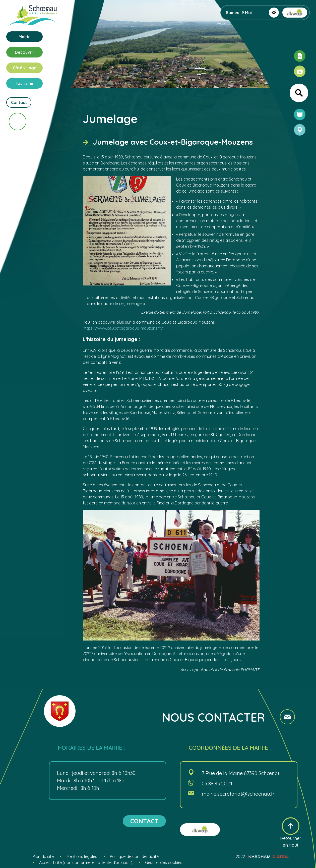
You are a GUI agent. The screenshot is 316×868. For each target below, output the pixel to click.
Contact (19, 102)
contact (144, 821)
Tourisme (24, 83)
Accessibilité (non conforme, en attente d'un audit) (86, 862)
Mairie (25, 37)
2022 (262, 856)
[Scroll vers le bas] (18, 122)
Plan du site (43, 856)
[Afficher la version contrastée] (274, 13)
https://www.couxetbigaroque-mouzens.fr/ (123, 328)
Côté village (25, 68)
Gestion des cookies (164, 862)
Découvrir (25, 52)
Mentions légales (82, 856)
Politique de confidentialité (134, 856)
